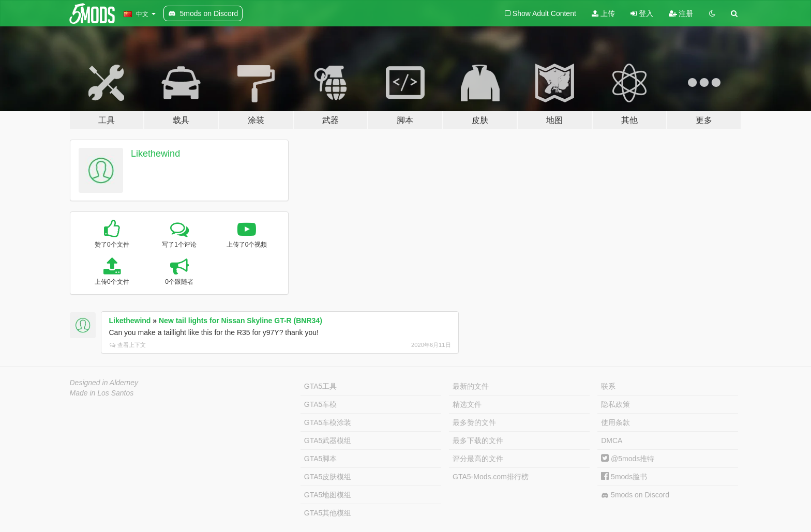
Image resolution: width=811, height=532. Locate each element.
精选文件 (467, 404)
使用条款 (615, 422)
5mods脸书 (624, 477)
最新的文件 (471, 386)
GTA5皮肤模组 (328, 477)
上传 (603, 13)
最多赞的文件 (474, 422)
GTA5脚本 (321, 459)
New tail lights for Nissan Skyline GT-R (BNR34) (241, 321)
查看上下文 (128, 345)
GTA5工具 (321, 386)
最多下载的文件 (478, 440)
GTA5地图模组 (328, 495)
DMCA (612, 440)
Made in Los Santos (102, 393)
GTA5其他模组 (328, 513)
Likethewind (155, 154)
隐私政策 (615, 404)
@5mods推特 (628, 459)
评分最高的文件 (478, 459)
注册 (681, 13)
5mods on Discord (635, 495)
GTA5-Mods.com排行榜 (491, 477)
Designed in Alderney (104, 383)
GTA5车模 (321, 404)
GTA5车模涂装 (328, 422)
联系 (608, 386)
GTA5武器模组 (328, 440)
